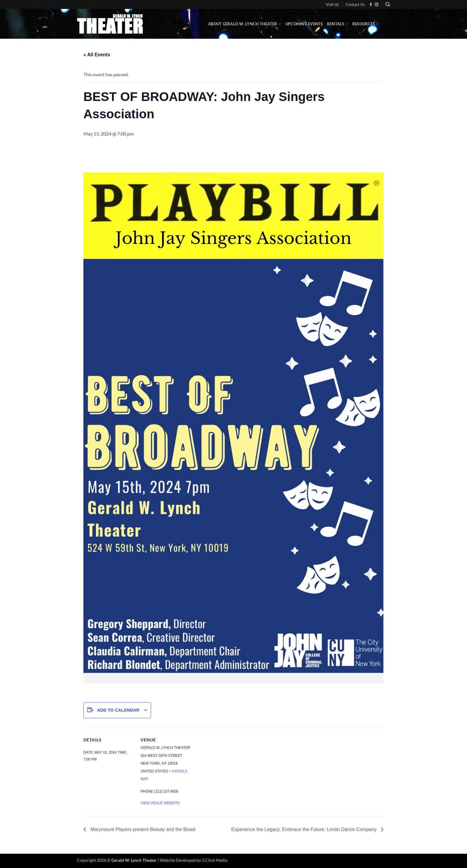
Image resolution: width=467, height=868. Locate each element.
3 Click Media (215, 860)
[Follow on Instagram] (376, 5)
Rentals (338, 24)
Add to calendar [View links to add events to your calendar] (118, 710)
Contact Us (355, 4)
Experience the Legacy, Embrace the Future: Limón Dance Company (305, 829)
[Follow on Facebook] (371, 5)
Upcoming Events (304, 24)
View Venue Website (160, 803)
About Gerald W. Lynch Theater (245, 24)
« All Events (97, 55)
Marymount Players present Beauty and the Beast (142, 829)
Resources (366, 24)
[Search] (388, 4)
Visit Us (332, 4)
